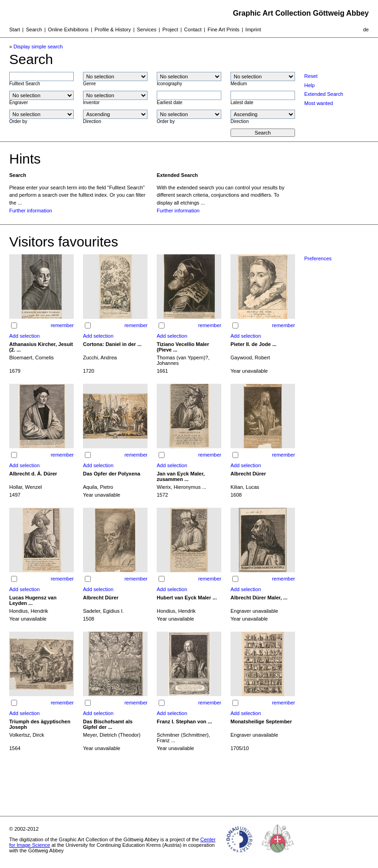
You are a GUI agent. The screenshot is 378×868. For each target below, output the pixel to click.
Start (15, 29)
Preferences (318, 258)
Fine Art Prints (223, 29)
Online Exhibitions (68, 29)
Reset (311, 76)
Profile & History (113, 29)
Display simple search (38, 47)
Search (34, 29)
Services (147, 29)
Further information (31, 211)
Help (310, 85)
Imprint (253, 29)
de (366, 29)
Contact (193, 29)
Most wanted (319, 103)
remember (62, 325)
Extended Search (324, 94)
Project (170, 29)
